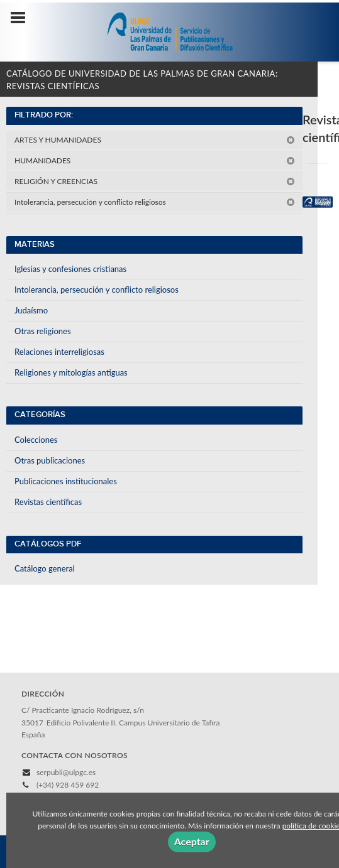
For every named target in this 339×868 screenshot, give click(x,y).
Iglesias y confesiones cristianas (70, 269)
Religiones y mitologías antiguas (71, 372)
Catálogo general (45, 568)
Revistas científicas (48, 502)
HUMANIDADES (155, 160)
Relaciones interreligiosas (59, 352)
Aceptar (192, 841)
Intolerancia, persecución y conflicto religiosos (155, 202)
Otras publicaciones (50, 460)
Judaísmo (31, 310)
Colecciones (36, 440)
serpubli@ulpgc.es (66, 772)
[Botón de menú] (23, 18)
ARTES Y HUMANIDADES (155, 140)
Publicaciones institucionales (66, 481)
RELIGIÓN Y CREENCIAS (155, 181)
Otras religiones (43, 331)
